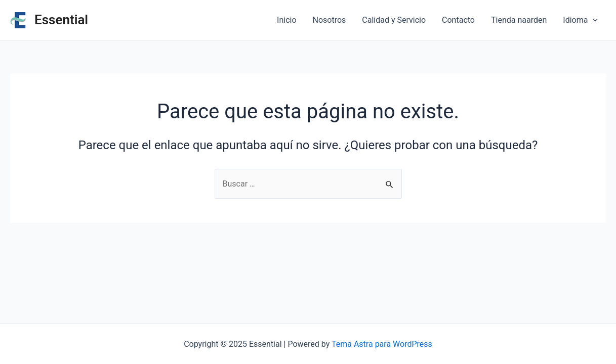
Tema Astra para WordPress (382, 344)
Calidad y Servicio (394, 20)
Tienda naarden (519, 20)
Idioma (580, 20)
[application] (593, 20)
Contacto (458, 20)
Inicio (286, 20)
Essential (61, 20)
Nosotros (330, 20)
